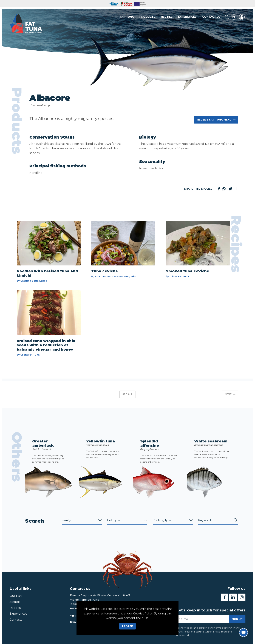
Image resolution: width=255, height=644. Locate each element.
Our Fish (16, 599)
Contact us (211, 18)
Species (15, 605)
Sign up (237, 622)
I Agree (127, 626)
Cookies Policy (143, 613)
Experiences (187, 18)
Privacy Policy (183, 634)
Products (147, 18)
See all (127, 397)
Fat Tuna (127, 18)
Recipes (167, 18)
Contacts (16, 622)
